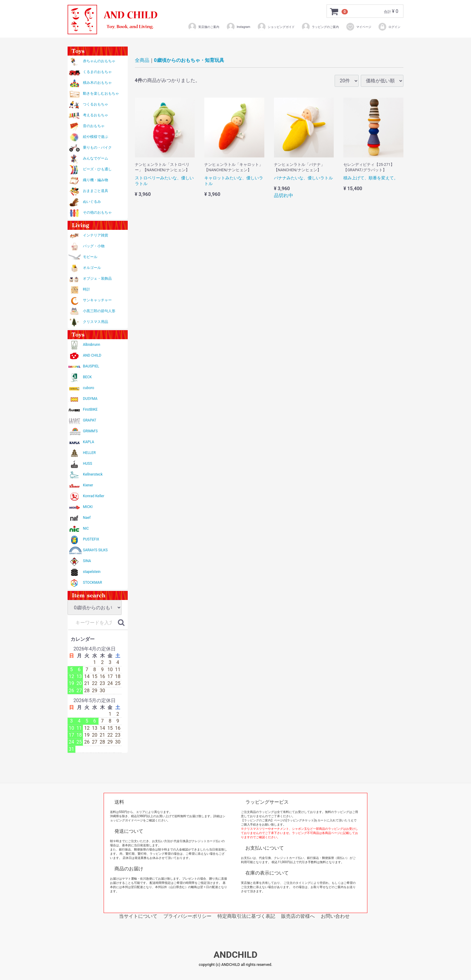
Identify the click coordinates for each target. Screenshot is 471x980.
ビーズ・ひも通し (97, 169)
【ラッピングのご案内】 (257, 820)
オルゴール (92, 268)
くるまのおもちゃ (97, 72)
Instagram (238, 27)
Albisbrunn (91, 345)
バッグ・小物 (94, 246)
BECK (87, 377)
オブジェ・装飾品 (97, 278)
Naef (87, 518)
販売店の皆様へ (298, 916)
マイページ (359, 27)
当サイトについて (138, 916)
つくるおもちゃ (96, 104)
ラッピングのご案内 (320, 27)
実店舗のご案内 (204, 27)
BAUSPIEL (91, 366)
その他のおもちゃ (97, 212)
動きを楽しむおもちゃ (101, 93)
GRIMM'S (90, 431)
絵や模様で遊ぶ (96, 137)
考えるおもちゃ (96, 115)
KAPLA (88, 442)
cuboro (88, 388)
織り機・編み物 (96, 180)
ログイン (389, 27)
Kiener (88, 485)
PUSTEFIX (91, 539)
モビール (90, 257)
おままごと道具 (96, 191)
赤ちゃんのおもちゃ (99, 61)
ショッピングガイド (276, 27)
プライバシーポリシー (187, 916)
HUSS (88, 464)
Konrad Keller (94, 496)
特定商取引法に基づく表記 (246, 916)
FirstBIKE (90, 409)
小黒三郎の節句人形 (99, 311)
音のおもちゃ (94, 126)
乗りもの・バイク (97, 148)
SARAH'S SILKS (95, 550)
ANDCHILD (235, 955)
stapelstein (92, 572)
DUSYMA (90, 399)
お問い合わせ (335, 916)
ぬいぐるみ (92, 202)
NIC (86, 528)
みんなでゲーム (96, 158)
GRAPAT (90, 420)
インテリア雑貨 (96, 235)
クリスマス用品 (96, 322)
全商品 (142, 60)
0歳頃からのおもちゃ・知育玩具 (189, 60)
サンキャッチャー (97, 300)
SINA (87, 561)
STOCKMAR (93, 583)
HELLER (89, 453)
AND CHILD (92, 355)
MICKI (88, 507)
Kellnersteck (93, 474)
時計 (87, 289)
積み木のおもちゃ (97, 83)
